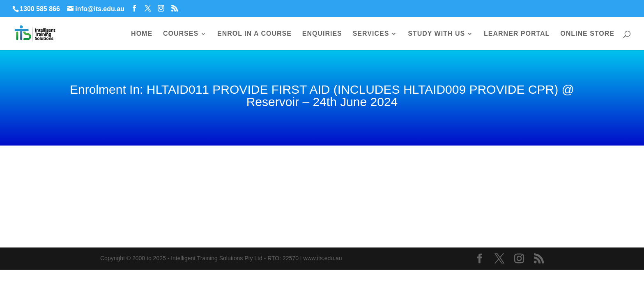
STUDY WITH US (436, 34)
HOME (142, 34)
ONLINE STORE (587, 34)
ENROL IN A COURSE (254, 34)
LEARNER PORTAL (517, 34)
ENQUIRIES (322, 34)
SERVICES (371, 34)
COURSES (181, 34)
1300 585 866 (40, 9)
